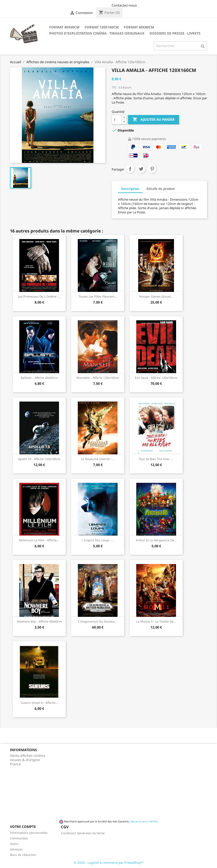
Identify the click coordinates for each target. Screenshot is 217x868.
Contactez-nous (124, 5)
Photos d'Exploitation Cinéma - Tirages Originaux (97, 33)
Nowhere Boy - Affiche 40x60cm (39, 621)
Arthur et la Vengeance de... (156, 540)
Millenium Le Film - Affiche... (39, 540)
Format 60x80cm (139, 27)
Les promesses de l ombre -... (39, 296)
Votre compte (23, 827)
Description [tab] (130, 189)
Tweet (141, 169)
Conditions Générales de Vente (83, 833)
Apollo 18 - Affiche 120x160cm (39, 459)
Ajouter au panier (154, 120)
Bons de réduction (23, 855)
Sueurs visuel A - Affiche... (39, 703)
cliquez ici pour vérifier (144, 821)
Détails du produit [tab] (161, 189)
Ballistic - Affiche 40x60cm (39, 378)
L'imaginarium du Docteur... (98, 621)
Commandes (19, 838)
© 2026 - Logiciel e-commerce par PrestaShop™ (109, 862)
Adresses (16, 849)
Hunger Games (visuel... (156, 296)
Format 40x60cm (64, 27)
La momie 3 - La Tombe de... (156, 621)
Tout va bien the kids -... (156, 459)
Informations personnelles (29, 833)
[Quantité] (117, 120)
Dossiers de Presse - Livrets (175, 33)
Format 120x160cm (102, 27)
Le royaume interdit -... (98, 459)
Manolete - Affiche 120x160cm (98, 378)
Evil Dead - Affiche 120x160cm (156, 378)
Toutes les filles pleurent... (98, 296)
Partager (130, 169)
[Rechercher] (180, 46)
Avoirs (14, 844)
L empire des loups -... (98, 540)
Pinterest (152, 169)
